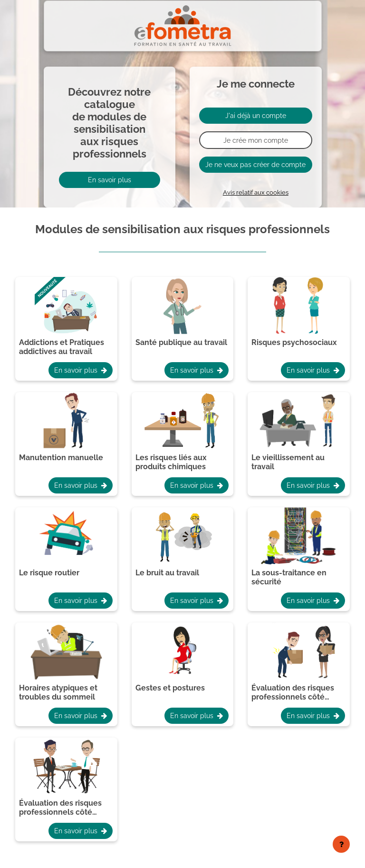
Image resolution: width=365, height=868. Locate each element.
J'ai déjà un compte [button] (256, 115)
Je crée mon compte (256, 140)
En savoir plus (110, 180)
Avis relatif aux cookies (256, 192)
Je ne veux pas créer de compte (255, 164)
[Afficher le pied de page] (341, 844)
